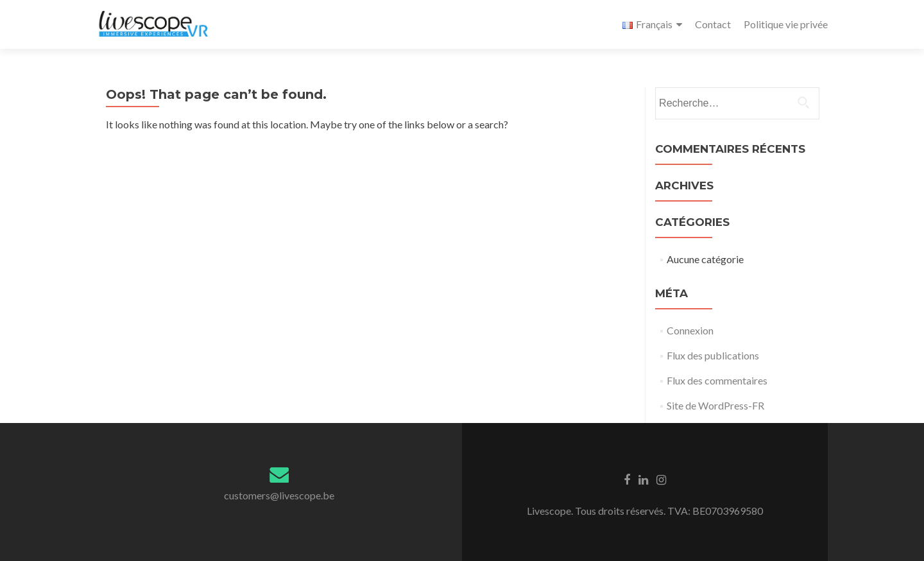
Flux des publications (713, 355)
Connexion (690, 330)
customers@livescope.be (279, 495)
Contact (713, 24)
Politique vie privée (786, 24)
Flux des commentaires (717, 380)
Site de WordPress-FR (715, 405)
